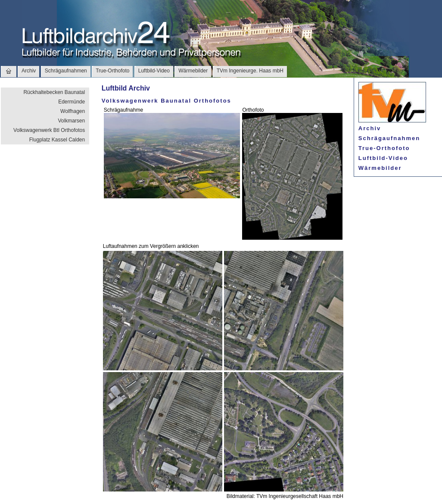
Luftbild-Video (154, 71)
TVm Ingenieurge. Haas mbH (250, 71)
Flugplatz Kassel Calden (57, 140)
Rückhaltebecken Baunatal (54, 92)
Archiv (29, 71)
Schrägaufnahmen (66, 71)
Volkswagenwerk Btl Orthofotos (49, 130)
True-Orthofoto (112, 71)
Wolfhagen (73, 111)
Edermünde (72, 102)
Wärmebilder (193, 71)
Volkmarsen (71, 121)
